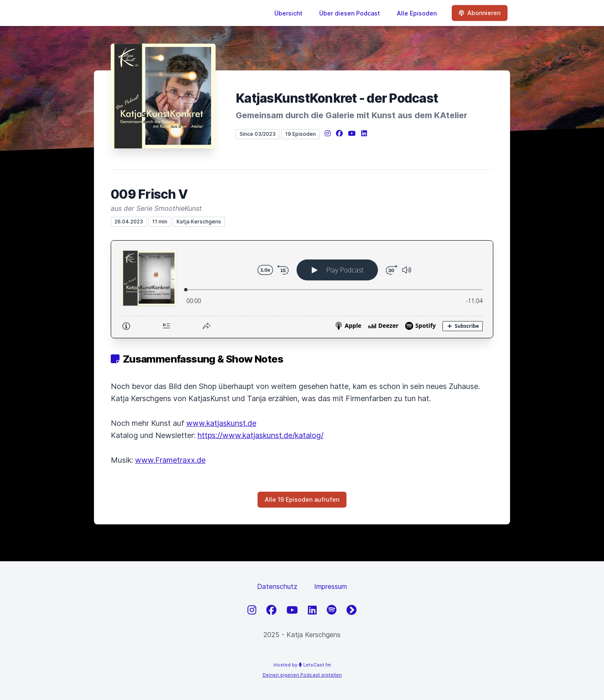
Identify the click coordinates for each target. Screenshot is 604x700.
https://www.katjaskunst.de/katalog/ (260, 435)
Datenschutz (277, 586)
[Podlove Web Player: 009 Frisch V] (302, 289)
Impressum (331, 586)
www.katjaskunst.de (221, 423)
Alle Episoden (417, 13)
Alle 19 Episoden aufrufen (302, 499)
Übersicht (288, 13)
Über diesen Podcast (350, 13)
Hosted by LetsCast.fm (302, 665)
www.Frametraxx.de (170, 460)
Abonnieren (480, 13)
